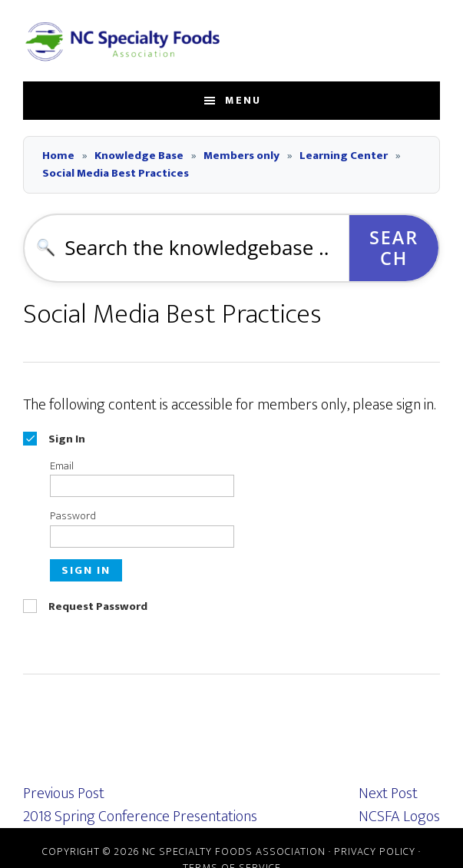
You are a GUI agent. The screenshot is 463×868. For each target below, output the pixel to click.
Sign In (86, 570)
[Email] (142, 486)
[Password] (142, 537)
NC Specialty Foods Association (123, 41)
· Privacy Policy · (373, 851)
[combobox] (187, 248)
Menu (243, 100)
